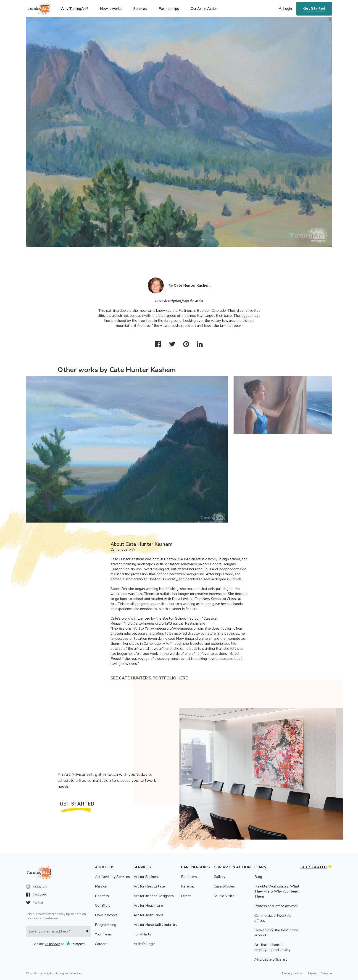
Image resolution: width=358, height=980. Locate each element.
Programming (106, 925)
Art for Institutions (149, 915)
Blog (258, 877)
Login (287, 9)
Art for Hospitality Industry (155, 925)
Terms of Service (320, 973)
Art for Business (147, 877)
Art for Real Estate (149, 886)
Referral (188, 886)
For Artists (142, 934)
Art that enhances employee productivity (272, 947)
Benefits (102, 896)
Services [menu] (140, 9)
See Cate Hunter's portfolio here (149, 678)
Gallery (220, 877)
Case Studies (224, 886)
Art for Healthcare (148, 906)
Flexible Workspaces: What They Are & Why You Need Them (277, 891)
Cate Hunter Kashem (192, 285)
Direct (186, 896)
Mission (101, 886)
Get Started (314, 8)
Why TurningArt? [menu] (74, 9)
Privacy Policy (292, 973)
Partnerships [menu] (169, 9)
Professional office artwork (276, 906)
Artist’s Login (144, 944)
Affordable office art (271, 959)
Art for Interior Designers (154, 896)
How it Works (106, 915)
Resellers (189, 877)
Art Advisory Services (112, 877)
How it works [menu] (111, 9)
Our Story (103, 906)
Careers (101, 944)
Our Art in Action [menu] (204, 9)
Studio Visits (224, 896)
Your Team (104, 934)
